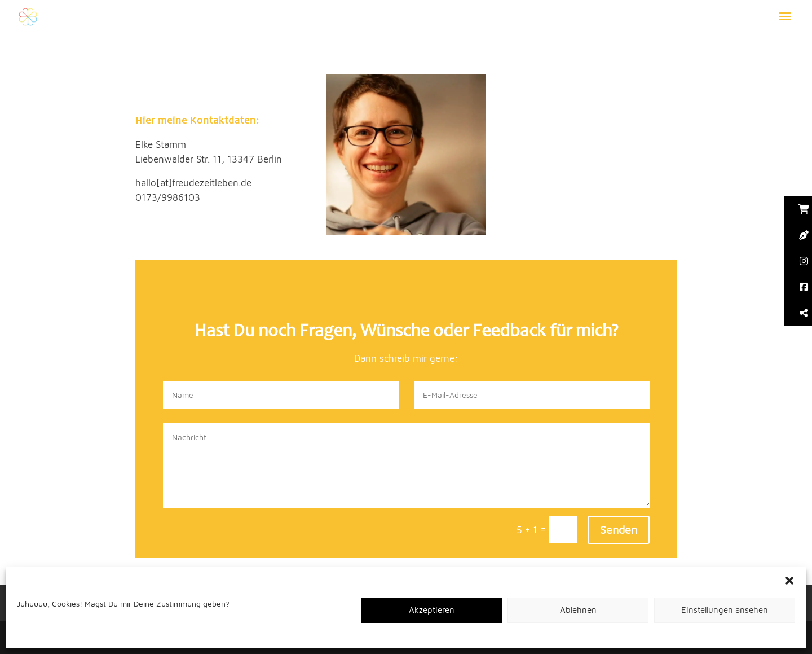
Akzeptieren (432, 610)
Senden (619, 530)
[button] (789, 581)
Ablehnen (578, 610)
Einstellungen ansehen (725, 610)
